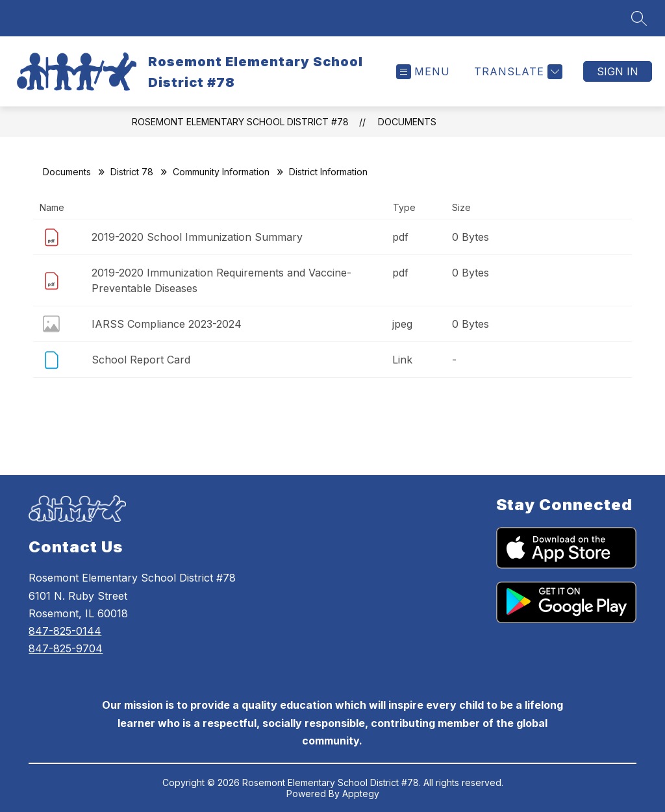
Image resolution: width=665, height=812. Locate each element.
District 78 (132, 172)
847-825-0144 (65, 631)
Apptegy (361, 794)
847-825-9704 (66, 648)
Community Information (221, 172)
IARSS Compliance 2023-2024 (167, 324)
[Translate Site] (517, 72)
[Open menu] (423, 72)
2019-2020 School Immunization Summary (197, 237)
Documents (407, 122)
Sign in (618, 71)
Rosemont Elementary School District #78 (240, 122)
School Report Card (141, 360)
